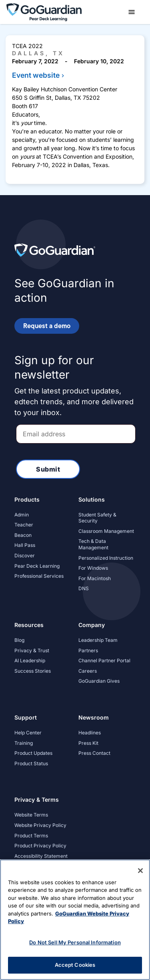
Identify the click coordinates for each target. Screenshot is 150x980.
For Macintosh (95, 578)
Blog (19, 640)
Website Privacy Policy (40, 825)
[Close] (140, 871)
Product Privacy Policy (40, 846)
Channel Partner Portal (104, 660)
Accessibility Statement (41, 856)
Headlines (90, 733)
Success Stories (33, 671)
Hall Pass (25, 545)
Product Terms (31, 836)
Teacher (24, 525)
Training (24, 743)
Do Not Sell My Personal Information (75, 942)
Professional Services (39, 576)
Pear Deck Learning (37, 566)
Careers (88, 671)
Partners (88, 650)
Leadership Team (98, 640)
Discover (25, 556)
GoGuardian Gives (99, 681)
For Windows (93, 568)
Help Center (28, 733)
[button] (132, 12)
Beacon (23, 535)
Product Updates (33, 753)
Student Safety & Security (97, 518)
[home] (44, 11)
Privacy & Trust (32, 650)
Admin (22, 515)
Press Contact (94, 753)
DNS (84, 588)
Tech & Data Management (93, 544)
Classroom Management (106, 531)
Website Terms (31, 815)
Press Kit (88, 743)
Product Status (31, 763)
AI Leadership (30, 660)
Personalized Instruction (106, 558)
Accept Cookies (75, 965)
